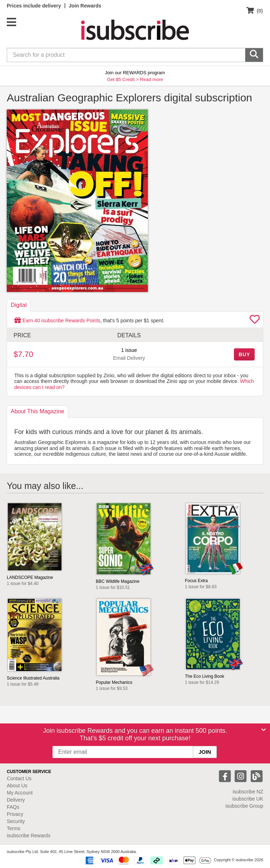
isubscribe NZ (248, 792)
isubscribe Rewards (29, 836)
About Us (17, 786)
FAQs (13, 807)
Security (16, 821)
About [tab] (37, 411)
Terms (14, 828)
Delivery (16, 800)
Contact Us (19, 778)
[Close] (264, 730)
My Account (20, 793)
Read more (151, 79)
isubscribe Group (244, 806)
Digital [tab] (19, 305)
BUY (244, 354)
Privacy (15, 814)
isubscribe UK (248, 799)
